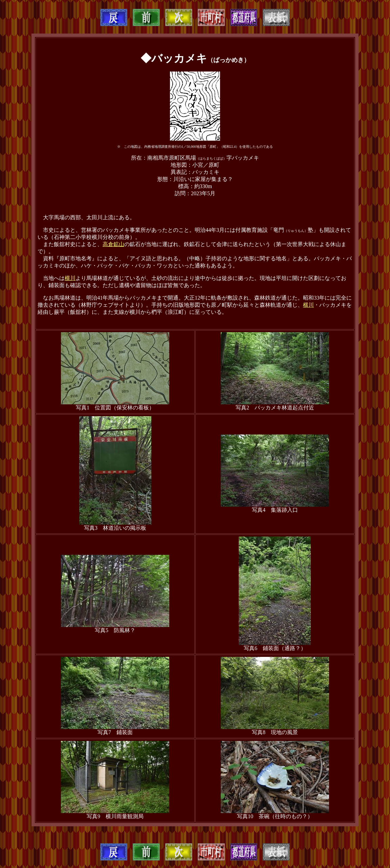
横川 (70, 278)
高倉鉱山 (113, 244)
